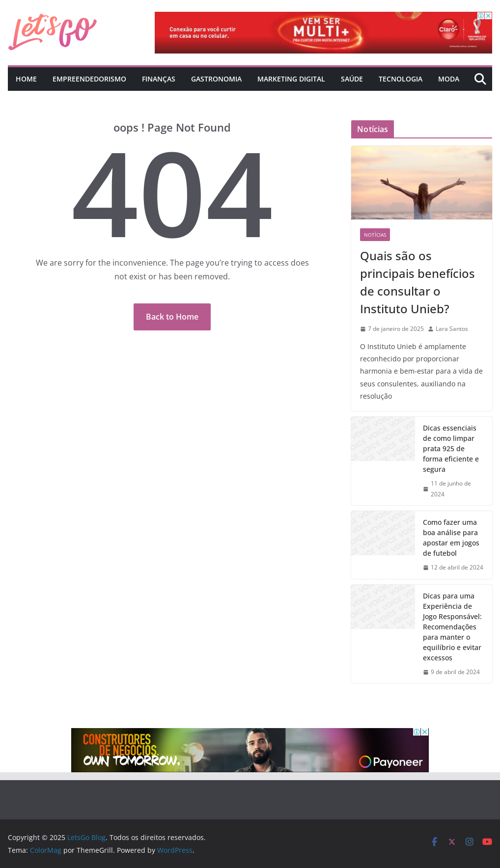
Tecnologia (401, 79)
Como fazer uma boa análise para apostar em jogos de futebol (451, 538)
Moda (449, 79)
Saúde (352, 79)
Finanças (159, 79)
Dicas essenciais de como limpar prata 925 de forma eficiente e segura (451, 448)
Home (26, 79)
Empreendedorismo (89, 79)
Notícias (375, 235)
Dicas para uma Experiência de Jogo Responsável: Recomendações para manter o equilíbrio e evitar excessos (452, 627)
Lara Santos (452, 329)
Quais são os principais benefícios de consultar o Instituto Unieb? (417, 282)
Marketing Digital (291, 79)
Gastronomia (216, 79)
